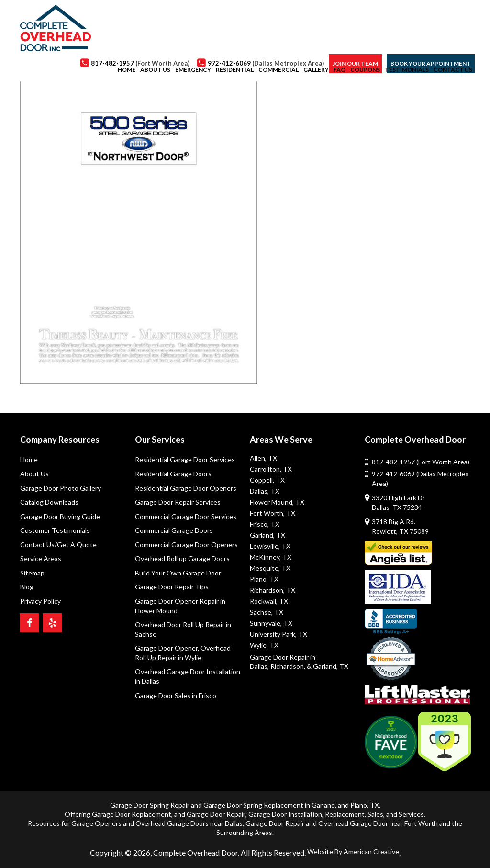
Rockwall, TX (269, 601)
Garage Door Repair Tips (172, 587)
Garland (323, 805)
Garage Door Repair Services (178, 502)
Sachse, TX (267, 612)
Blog (27, 587)
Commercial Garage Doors (174, 530)
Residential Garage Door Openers (186, 488)
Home (29, 459)
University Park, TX (278, 634)
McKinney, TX (271, 557)
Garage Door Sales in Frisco (176, 695)
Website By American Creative (353, 851)
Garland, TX (267, 535)
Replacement (345, 814)
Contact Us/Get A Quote (58, 545)
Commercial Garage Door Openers (186, 545)
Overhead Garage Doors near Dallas (189, 823)
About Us (34, 474)
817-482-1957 (421, 462)
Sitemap (32, 573)
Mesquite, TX (270, 568)
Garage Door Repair (216, 814)
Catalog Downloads (49, 502)
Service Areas (41, 559)
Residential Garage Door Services (185, 459)
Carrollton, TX (271, 469)
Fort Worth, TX (273, 513)
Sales (375, 814)
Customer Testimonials (55, 530)
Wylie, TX (264, 645)
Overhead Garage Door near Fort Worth (378, 823)
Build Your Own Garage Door (178, 573)
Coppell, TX (267, 480)
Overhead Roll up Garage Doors (182, 559)
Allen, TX (263, 458)
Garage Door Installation (285, 814)
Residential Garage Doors (173, 474)
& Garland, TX (328, 666)
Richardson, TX (273, 590)
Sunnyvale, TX (271, 623)
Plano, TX (264, 579)
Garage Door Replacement (132, 814)
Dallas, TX (265, 491)
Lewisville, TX (270, 546)
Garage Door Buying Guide (60, 516)
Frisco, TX (265, 524)
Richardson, (288, 666)
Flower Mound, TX (277, 502)
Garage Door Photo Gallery (61, 488)
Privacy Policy (40, 601)
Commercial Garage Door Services (186, 516)
